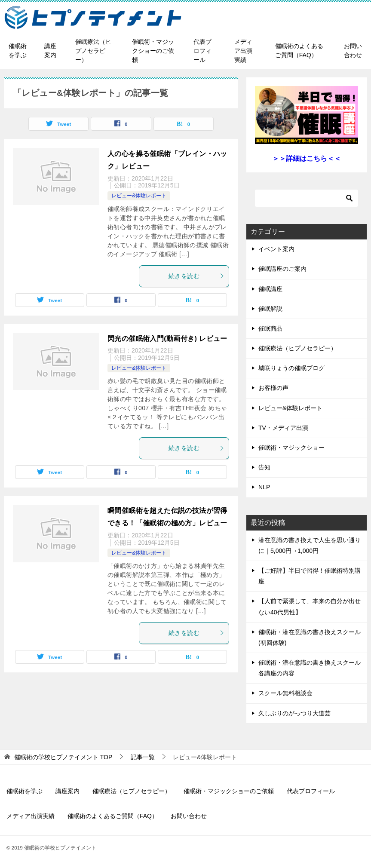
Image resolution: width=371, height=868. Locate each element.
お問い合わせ (353, 51)
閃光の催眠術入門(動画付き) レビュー (167, 339)
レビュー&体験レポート (139, 196)
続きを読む (196, 276)
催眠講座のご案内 (282, 269)
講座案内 (50, 51)
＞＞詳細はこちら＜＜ (307, 158)
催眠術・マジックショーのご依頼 (153, 51)
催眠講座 (270, 289)
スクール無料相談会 (285, 693)
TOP (63, 757)
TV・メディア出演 (283, 428)
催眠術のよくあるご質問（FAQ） (299, 51)
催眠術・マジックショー (291, 448)
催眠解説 (270, 309)
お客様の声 (273, 388)
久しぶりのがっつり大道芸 (294, 713)
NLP (264, 487)
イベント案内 (276, 249)
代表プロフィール (202, 51)
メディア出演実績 (243, 51)
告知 (264, 467)
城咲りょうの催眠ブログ (291, 368)
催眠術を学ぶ (18, 51)
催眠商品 (270, 328)
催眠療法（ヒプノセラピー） (93, 51)
